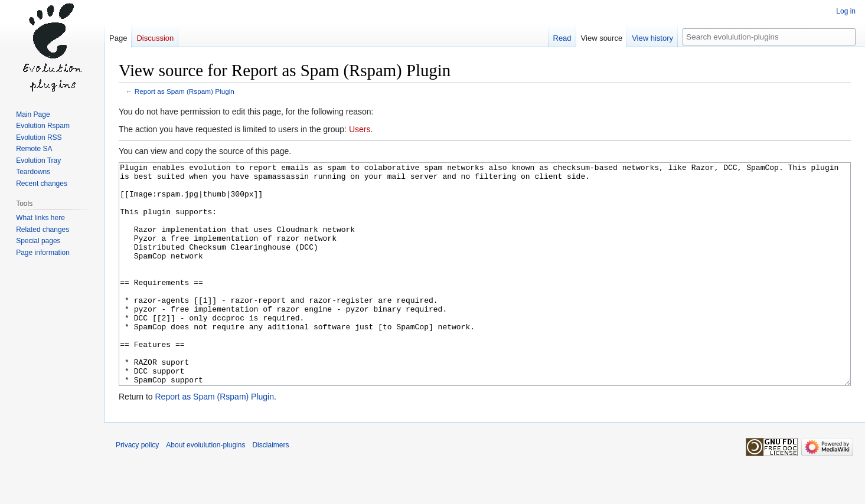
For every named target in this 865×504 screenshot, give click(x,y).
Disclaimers (270, 489)
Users (360, 129)
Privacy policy (137, 489)
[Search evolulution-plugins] (769, 37)
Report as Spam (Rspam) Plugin (185, 91)
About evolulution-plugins (205, 489)
